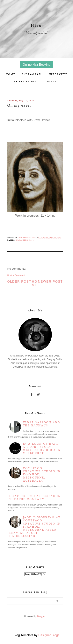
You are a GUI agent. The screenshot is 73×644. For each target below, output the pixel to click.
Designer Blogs (49, 635)
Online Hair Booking (36, 65)
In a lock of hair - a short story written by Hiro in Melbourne (42, 449)
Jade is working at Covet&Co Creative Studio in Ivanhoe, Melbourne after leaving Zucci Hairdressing (35, 527)
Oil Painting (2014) (25, 240)
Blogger (41, 616)
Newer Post (50, 282)
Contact (51, 82)
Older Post (19, 282)
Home (11, 74)
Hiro (36, 26)
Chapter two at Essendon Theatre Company (35, 498)
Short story (25, 82)
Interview (58, 74)
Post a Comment (16, 275)
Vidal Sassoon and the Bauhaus (42, 424)
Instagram (32, 74)
